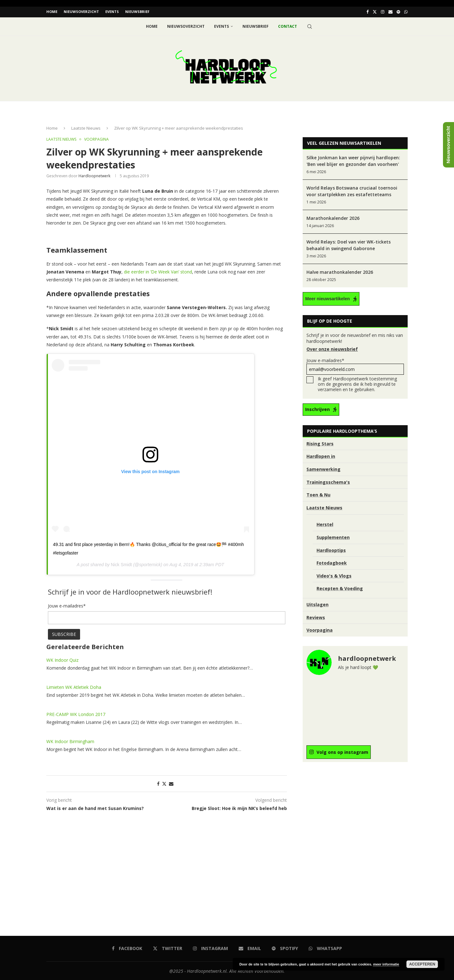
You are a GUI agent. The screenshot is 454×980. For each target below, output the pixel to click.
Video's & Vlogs (334, 575)
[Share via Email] (171, 783)
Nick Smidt (122, 564)
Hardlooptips (331, 550)
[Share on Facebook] (158, 783)
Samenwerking (323, 469)
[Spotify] (398, 12)
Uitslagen (317, 604)
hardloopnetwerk (94, 175)
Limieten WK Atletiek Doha (74, 687)
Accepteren (422, 964)
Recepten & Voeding (340, 588)
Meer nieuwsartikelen (328, 298)
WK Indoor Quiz (62, 659)
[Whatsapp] (406, 12)
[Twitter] (375, 12)
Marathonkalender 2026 (333, 218)
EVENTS (112, 12)
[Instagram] (383, 12)
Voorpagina (320, 629)
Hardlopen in (321, 456)
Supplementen (333, 537)
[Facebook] (367, 12)
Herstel (325, 524)
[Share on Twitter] (164, 783)
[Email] (390, 12)
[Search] (310, 26)
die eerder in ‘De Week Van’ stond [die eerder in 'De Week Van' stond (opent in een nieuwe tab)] (158, 271)
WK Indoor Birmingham (70, 741)
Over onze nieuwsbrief (332, 349)
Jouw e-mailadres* (355, 366)
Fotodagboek (332, 562)
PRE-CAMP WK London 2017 (76, 714)
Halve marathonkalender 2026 (340, 272)
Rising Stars (320, 443)
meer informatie (386, 964)
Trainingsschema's (328, 481)
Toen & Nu (318, 494)
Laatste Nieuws (86, 127)
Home (52, 12)
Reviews (316, 617)
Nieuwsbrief (137, 12)
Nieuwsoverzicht (81, 12)
